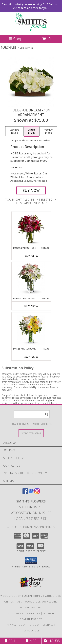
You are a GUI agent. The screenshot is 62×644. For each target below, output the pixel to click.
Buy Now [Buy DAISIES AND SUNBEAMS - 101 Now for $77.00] (31, 357)
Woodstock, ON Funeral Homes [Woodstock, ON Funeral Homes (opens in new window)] (21, 596)
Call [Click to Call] (10, 641)
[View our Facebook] (25, 493)
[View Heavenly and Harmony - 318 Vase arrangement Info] (31, 280)
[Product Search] (32, 414)
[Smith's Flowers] (31, 30)
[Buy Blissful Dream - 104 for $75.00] (31, 190)
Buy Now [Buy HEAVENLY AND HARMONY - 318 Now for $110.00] (31, 306)
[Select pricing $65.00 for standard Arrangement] (14, 131)
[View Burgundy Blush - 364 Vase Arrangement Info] (31, 229)
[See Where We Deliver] (31, 433)
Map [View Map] (31, 641)
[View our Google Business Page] (31, 493)
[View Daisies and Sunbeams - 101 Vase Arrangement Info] (31, 330)
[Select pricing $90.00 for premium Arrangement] (48, 131)
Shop (16, 39)
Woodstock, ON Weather (24, 613)
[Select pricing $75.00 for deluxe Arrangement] (31, 131)
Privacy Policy (16, 625)
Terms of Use (31, 631)
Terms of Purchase (41, 625)
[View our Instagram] (37, 493)
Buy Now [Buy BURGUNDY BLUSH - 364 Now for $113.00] (31, 256)
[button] (31, 560)
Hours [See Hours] (52, 641)
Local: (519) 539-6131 (31, 519)
